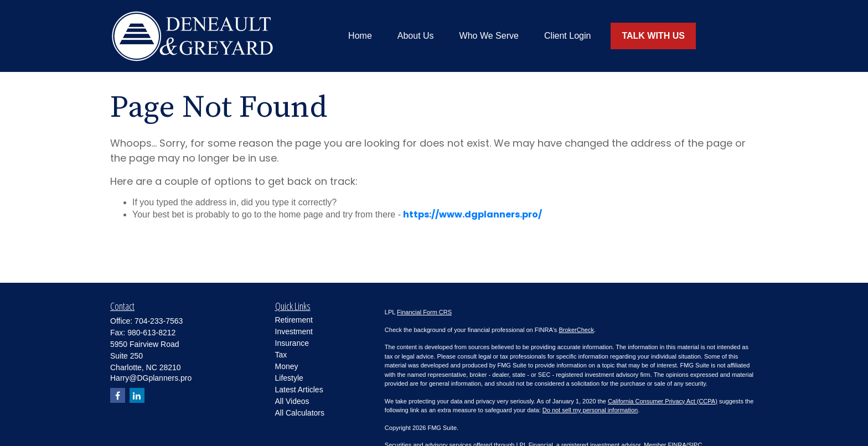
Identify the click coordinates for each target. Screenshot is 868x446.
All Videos (292, 401)
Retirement (294, 320)
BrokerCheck (576, 330)
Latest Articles (299, 390)
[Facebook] (118, 395)
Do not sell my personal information (590, 410)
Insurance (292, 343)
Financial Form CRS (424, 312)
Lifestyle (289, 378)
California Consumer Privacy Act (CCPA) (663, 401)
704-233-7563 (159, 321)
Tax (281, 355)
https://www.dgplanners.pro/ (472, 214)
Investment (294, 331)
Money (287, 366)
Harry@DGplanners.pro (151, 378)
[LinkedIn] (137, 395)
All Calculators (300, 413)
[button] (360, 36)
